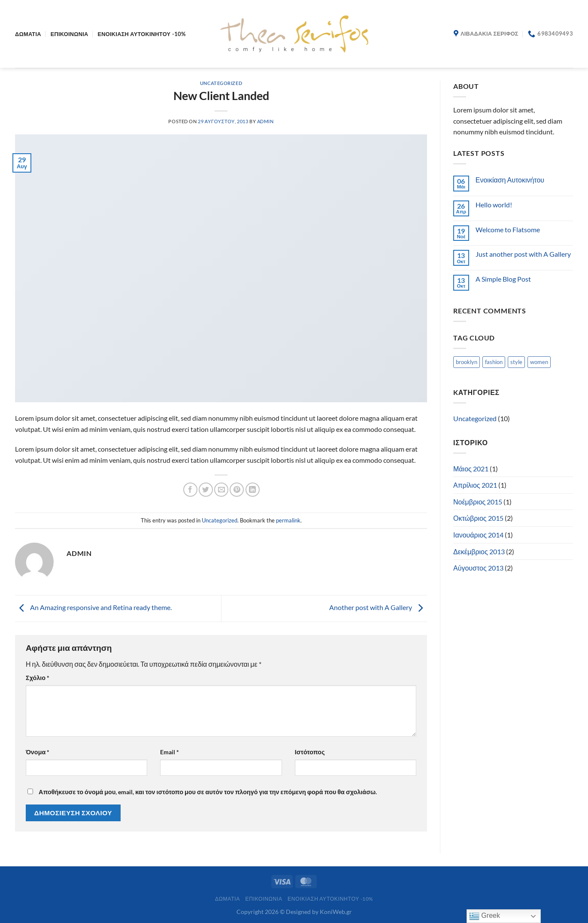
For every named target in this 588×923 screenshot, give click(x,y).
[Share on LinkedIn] (253, 490)
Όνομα (38, 752)
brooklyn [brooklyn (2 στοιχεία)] (467, 362)
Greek (485, 916)
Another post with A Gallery (378, 607)
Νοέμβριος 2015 (478, 502)
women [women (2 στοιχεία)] (539, 362)
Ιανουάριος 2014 (478, 535)
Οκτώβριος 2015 (478, 518)
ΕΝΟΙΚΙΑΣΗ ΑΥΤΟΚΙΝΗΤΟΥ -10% (142, 34)
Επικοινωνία (70, 34)
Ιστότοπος (310, 752)
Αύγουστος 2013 (478, 568)
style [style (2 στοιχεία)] (516, 362)
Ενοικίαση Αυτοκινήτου (510, 180)
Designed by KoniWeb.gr (319, 912)
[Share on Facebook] (190, 490)
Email (170, 752)
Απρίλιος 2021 (475, 485)
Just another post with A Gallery (523, 254)
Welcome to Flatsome (508, 229)
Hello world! (494, 205)
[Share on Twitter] (206, 490)
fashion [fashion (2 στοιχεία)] (494, 362)
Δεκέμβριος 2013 (479, 551)
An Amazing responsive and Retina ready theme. (93, 607)
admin (265, 121)
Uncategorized (221, 83)
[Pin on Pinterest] (237, 490)
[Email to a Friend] (221, 490)
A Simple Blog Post (503, 279)
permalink (288, 520)
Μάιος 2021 (471, 469)
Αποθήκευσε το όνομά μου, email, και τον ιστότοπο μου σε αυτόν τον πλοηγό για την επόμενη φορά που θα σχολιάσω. (208, 792)
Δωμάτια (28, 34)
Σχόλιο (38, 678)
